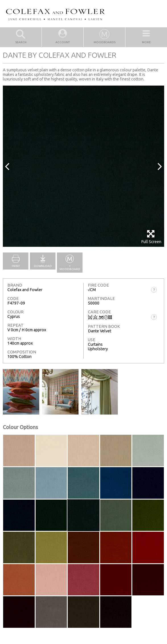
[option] (83, 166)
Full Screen (151, 237)
